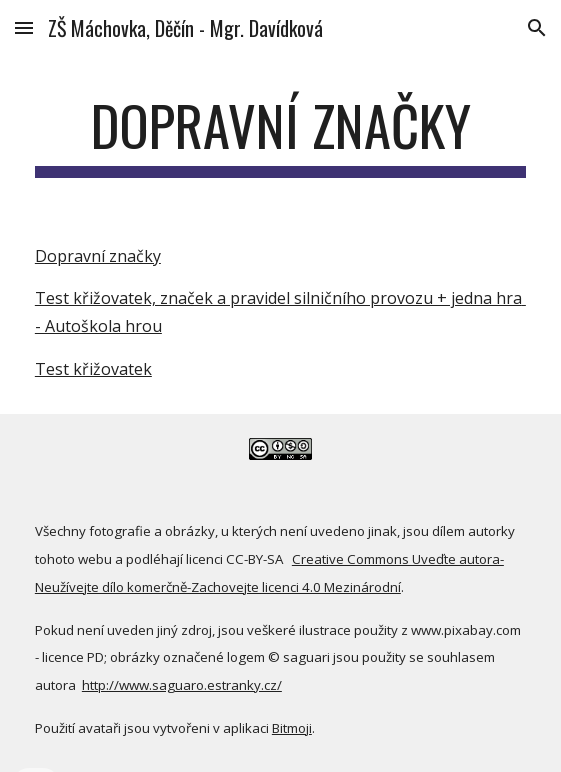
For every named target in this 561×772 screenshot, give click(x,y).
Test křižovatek (93, 369)
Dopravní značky (98, 256)
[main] (280, 135)
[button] (24, 27)
